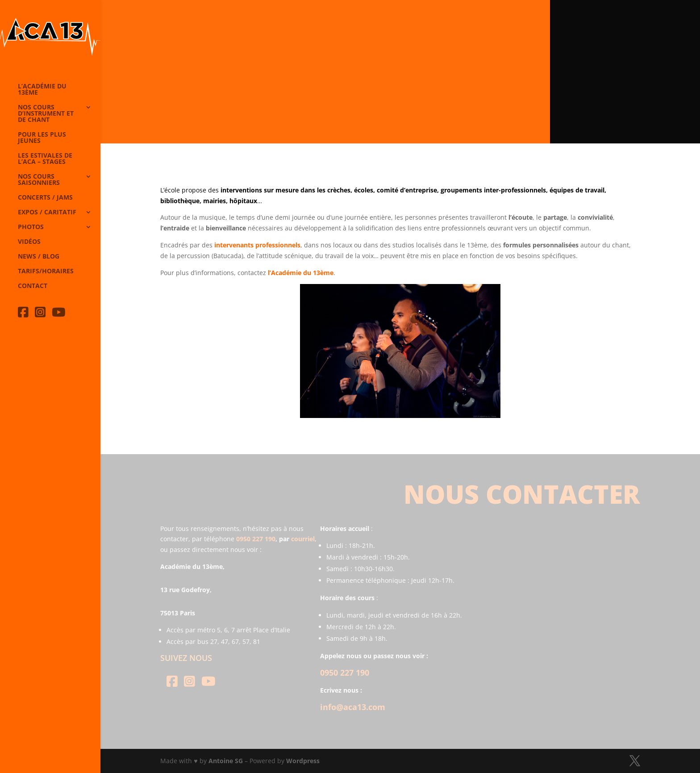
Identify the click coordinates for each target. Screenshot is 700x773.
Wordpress (303, 761)
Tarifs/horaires (46, 272)
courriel (303, 539)
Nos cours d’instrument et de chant (46, 114)
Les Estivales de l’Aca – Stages (45, 159)
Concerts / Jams (45, 198)
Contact (33, 286)
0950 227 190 (256, 539)
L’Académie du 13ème (42, 90)
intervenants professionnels (257, 245)
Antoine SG (226, 761)
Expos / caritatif (47, 213)
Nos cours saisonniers (39, 180)
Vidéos (29, 242)
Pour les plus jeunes (42, 138)
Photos (31, 227)
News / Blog (39, 257)
